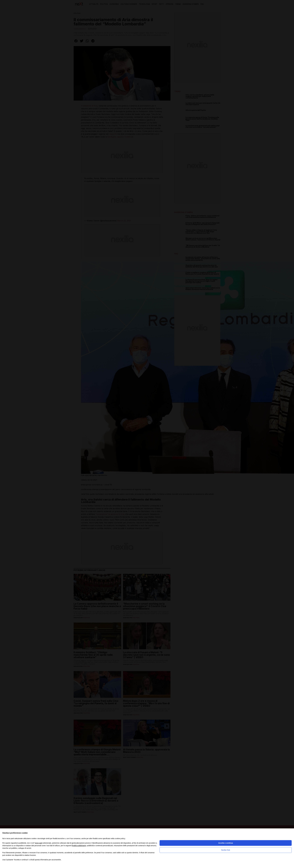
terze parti (39, 843)
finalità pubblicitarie (79, 846)
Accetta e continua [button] (226, 843)
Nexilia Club (226, 850)
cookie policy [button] (120, 838)
